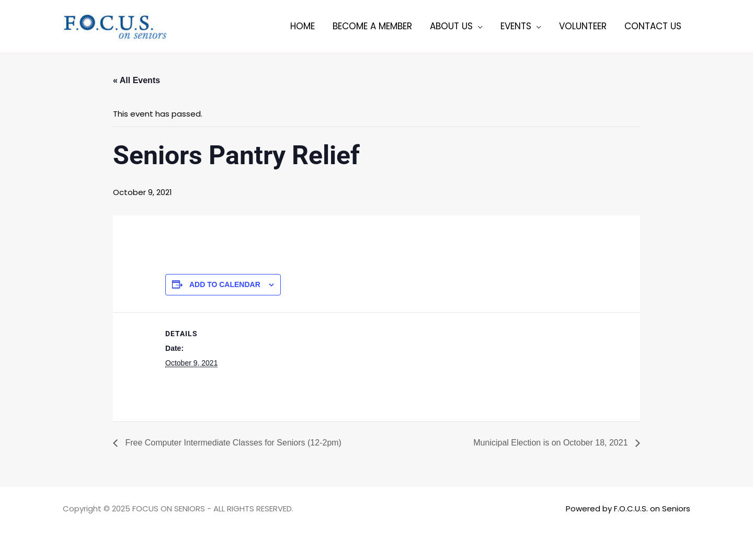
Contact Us (653, 26)
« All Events (136, 80)
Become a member (372, 26)
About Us (451, 26)
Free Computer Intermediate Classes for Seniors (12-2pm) (232, 443)
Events (516, 26)
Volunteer (583, 26)
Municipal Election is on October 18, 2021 (552, 443)
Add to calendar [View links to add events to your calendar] (225, 284)
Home (303, 26)
